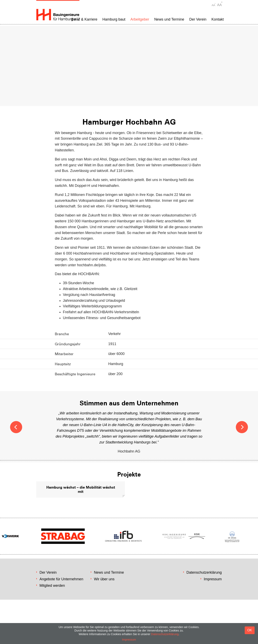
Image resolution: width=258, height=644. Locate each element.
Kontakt (218, 19)
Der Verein (198, 19)
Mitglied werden (52, 586)
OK (250, 630)
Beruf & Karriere (84, 19)
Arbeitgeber (140, 19)
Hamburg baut (114, 19)
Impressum (213, 579)
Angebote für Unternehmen (61, 579)
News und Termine (169, 19)
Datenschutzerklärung (204, 572)
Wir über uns (104, 579)
